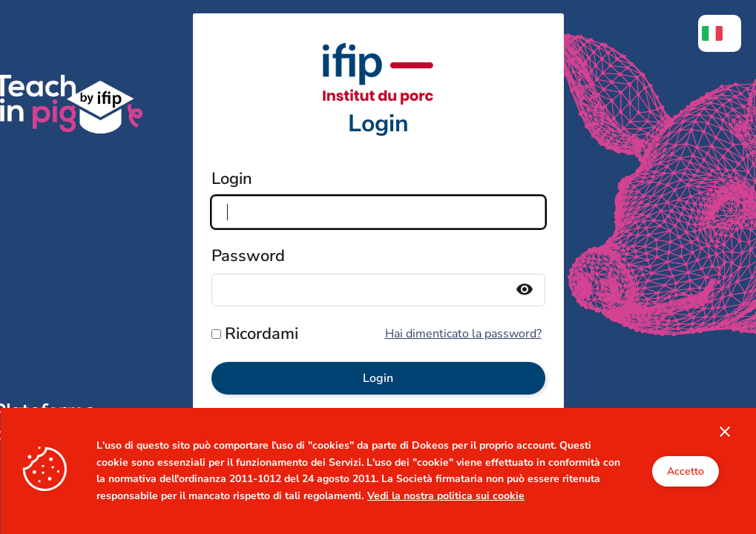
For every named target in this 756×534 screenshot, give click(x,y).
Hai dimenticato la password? (463, 334)
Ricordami (262, 334)
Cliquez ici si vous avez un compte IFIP (378, 474)
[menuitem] (720, 33)
